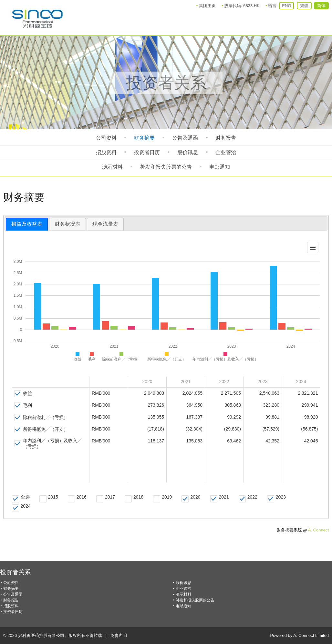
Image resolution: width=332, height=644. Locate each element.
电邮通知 (220, 167)
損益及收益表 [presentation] (27, 224)
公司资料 (106, 138)
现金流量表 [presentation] (105, 224)
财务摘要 (144, 138)
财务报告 (226, 138)
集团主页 (207, 6)
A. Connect (318, 530)
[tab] (27, 224)
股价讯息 (188, 152)
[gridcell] (51, 394)
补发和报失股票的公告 (166, 167)
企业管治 (226, 152)
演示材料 (112, 167)
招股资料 (106, 152)
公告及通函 (185, 138)
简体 (321, 6)
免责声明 (119, 635)
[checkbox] (23, 394)
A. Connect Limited (311, 635)
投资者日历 (147, 152)
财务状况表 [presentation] (67, 224)
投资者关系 (15, 572)
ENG (286, 6)
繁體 (304, 6)
